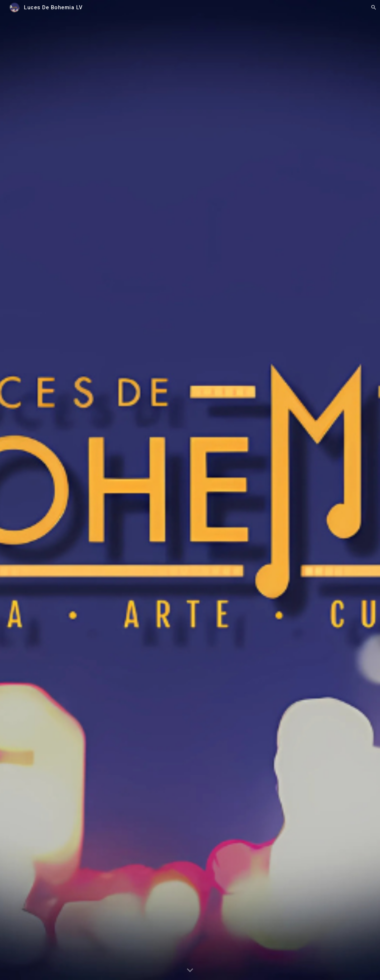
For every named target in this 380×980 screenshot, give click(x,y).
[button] (374, 7)
